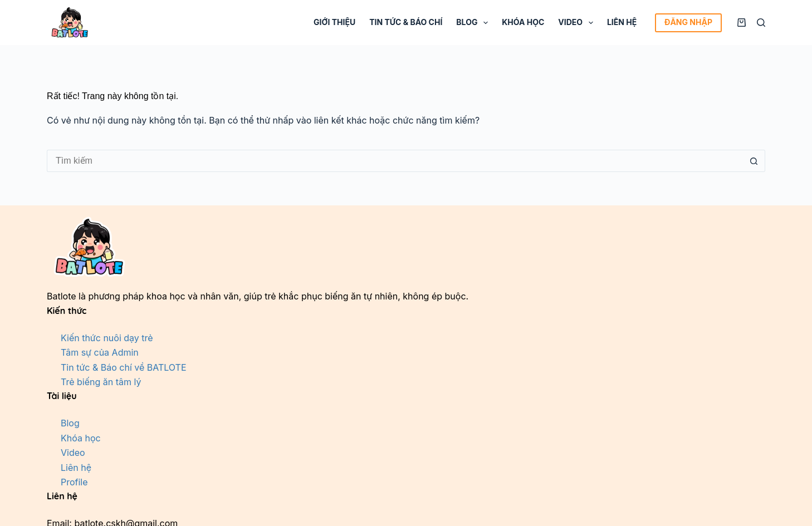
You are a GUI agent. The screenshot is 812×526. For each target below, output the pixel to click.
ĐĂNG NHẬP (688, 22)
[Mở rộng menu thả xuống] (486, 23)
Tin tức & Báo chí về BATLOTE (124, 367)
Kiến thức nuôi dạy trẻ (107, 338)
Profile (74, 482)
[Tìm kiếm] (761, 23)
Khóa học (523, 22)
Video (578, 23)
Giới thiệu (334, 22)
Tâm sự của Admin (100, 352)
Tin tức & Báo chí (406, 22)
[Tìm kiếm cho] (395, 161)
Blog (474, 23)
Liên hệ (622, 22)
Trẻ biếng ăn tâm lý (101, 382)
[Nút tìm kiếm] (754, 161)
